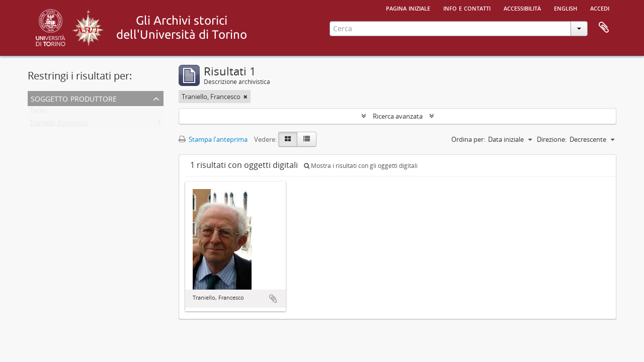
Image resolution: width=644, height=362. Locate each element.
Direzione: (552, 139)
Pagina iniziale (408, 8)
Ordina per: (468, 139)
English (566, 8)
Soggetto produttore (74, 98)
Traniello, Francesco (59, 125)
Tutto (38, 113)
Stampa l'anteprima (213, 139)
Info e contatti (467, 8)
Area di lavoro (604, 28)
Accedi (600, 8)
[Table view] (307, 139)
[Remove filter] (246, 97)
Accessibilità (522, 8)
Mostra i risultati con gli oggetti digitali (361, 166)
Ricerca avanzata (398, 116)
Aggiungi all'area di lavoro (273, 299)
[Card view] (288, 139)
